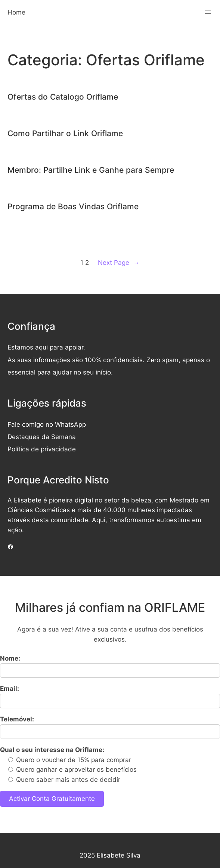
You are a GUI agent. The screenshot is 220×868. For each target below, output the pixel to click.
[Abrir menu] (208, 12)
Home (16, 12)
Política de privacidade (42, 449)
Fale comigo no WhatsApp (47, 424)
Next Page (119, 263)
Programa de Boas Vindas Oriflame (73, 206)
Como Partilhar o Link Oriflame (65, 133)
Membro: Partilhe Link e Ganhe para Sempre (91, 170)
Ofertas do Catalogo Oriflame (63, 97)
